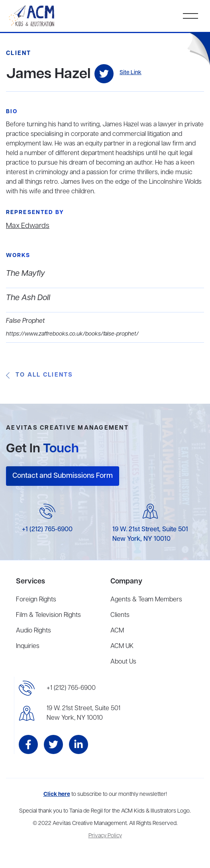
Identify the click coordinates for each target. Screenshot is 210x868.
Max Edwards (28, 226)
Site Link (131, 73)
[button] (190, 16)
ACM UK (122, 646)
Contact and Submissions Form (63, 476)
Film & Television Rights (48, 615)
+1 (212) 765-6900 (47, 530)
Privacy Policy (105, 836)
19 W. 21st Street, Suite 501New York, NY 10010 (83, 713)
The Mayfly (26, 274)
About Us (123, 662)
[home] (32, 16)
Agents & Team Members (146, 600)
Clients (120, 615)
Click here (57, 794)
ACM (117, 631)
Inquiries (28, 646)
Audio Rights (33, 631)
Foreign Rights (36, 600)
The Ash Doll (28, 298)
